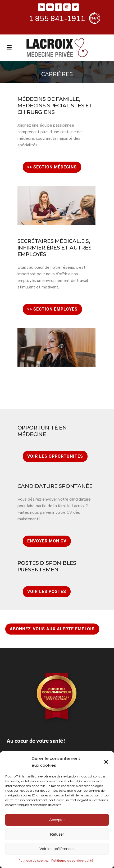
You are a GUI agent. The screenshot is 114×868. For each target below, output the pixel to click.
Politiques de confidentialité (72, 861)
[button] (106, 762)
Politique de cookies (34, 861)
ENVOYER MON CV (47, 541)
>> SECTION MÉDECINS (52, 167)
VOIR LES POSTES (47, 592)
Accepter (57, 820)
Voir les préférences (57, 849)
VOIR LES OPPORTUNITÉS (55, 456)
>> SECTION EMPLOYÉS (52, 309)
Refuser (57, 834)
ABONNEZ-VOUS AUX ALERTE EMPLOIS (52, 629)
